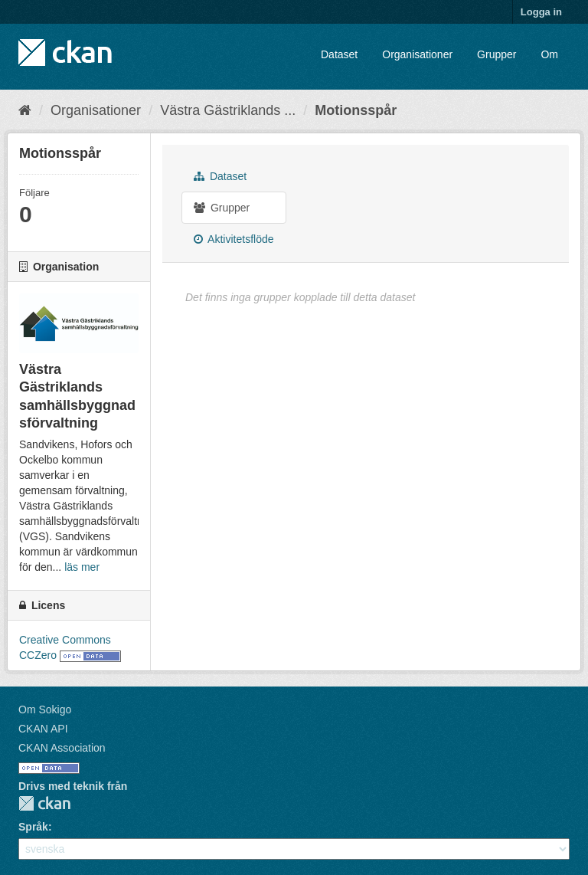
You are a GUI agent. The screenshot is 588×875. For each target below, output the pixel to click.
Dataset (339, 54)
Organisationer (417, 54)
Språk (33, 827)
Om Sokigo (45, 710)
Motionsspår (356, 110)
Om (549, 54)
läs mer (82, 567)
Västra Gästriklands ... (228, 110)
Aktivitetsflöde (234, 239)
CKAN (44, 803)
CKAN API (43, 729)
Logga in (541, 12)
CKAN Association (62, 748)
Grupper (497, 54)
